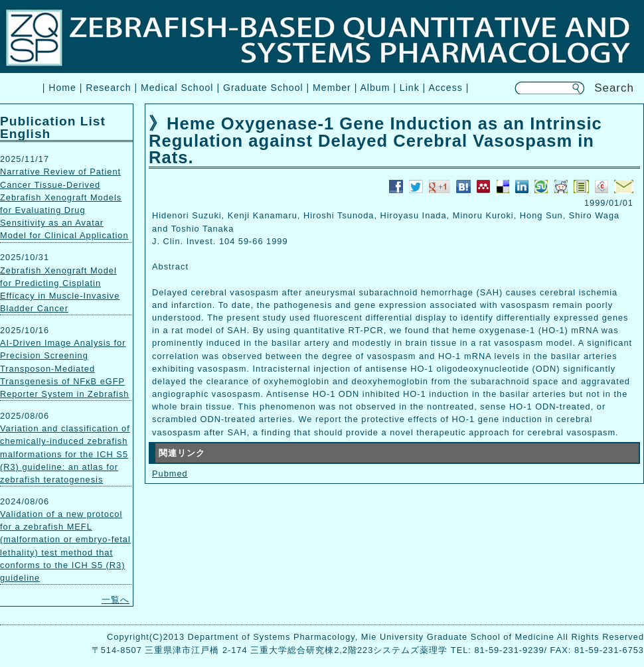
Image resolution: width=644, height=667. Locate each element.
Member (332, 88)
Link (410, 88)
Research (108, 88)
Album (375, 88)
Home (62, 88)
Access (445, 88)
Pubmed (170, 474)
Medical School (177, 88)
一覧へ (116, 600)
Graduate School (263, 88)
